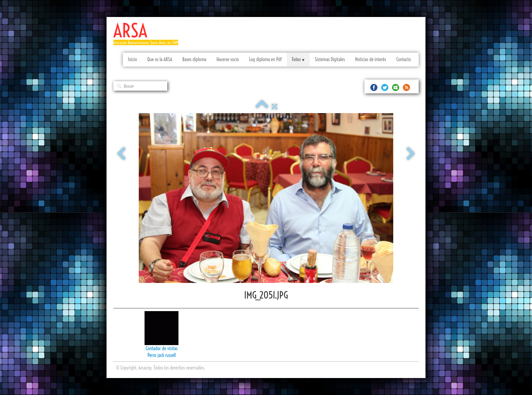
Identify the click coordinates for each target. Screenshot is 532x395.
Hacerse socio (228, 59)
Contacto (404, 59)
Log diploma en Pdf (265, 59)
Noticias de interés (371, 59)
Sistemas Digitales (330, 59)
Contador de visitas (161, 348)
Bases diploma (194, 59)
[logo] (148, 37)
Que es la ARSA (160, 59)
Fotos (298, 59)
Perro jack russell (162, 355)
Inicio (132, 59)
